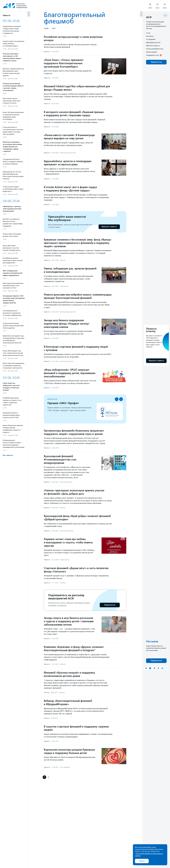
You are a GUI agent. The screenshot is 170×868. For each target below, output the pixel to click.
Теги (54, 28)
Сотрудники (151, 39)
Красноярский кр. (66, 482)
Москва (63, 260)
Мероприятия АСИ (153, 42)
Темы (46, 28)
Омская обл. (64, 286)
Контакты (150, 36)
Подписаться (110, 605)
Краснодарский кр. (67, 531)
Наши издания (152, 52)
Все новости (8, 455)
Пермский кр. (65, 560)
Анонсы (47, 693)
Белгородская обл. (67, 361)
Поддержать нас (152, 55)
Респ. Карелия (65, 767)
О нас (148, 33)
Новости (47, 52)
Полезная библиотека (155, 49)
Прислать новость (109, 227)
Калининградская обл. (68, 153)
